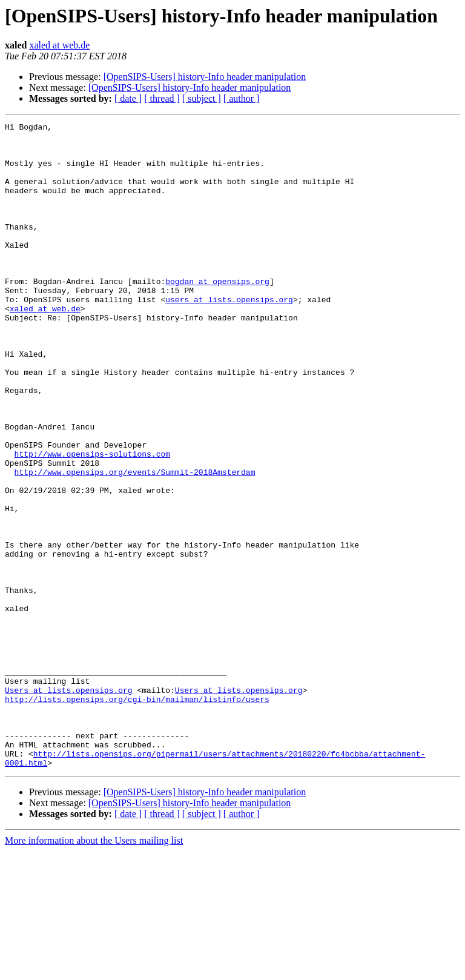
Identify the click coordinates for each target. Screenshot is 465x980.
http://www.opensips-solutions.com (92, 521)
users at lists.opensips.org (229, 336)
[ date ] (128, 98)
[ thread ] (162, 98)
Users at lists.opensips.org (69, 804)
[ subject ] (202, 98)
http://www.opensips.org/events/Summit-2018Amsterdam (135, 543)
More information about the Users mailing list (94, 969)
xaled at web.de (59, 45)
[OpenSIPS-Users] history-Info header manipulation (205, 77)
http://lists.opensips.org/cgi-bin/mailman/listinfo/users (137, 815)
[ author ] (242, 98)
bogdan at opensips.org (217, 314)
